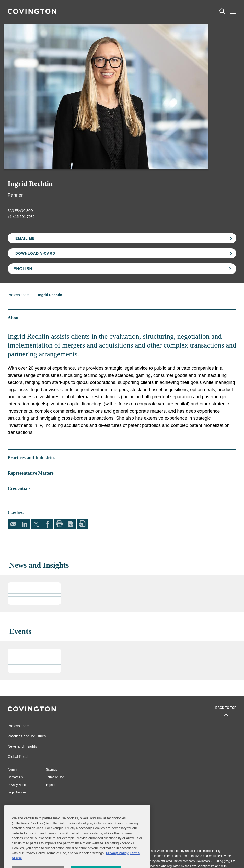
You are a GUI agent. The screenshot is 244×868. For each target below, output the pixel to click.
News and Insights (22, 746)
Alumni (12, 770)
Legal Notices (17, 792)
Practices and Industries (27, 736)
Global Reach (19, 757)
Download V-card (35, 253)
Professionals (18, 295)
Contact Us (15, 777)
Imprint (51, 785)
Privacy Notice (18, 785)
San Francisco (20, 211)
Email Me (25, 238)
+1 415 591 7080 (21, 217)
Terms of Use (55, 777)
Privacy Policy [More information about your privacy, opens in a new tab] (117, 864)
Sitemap (52, 770)
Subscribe (33, 810)
